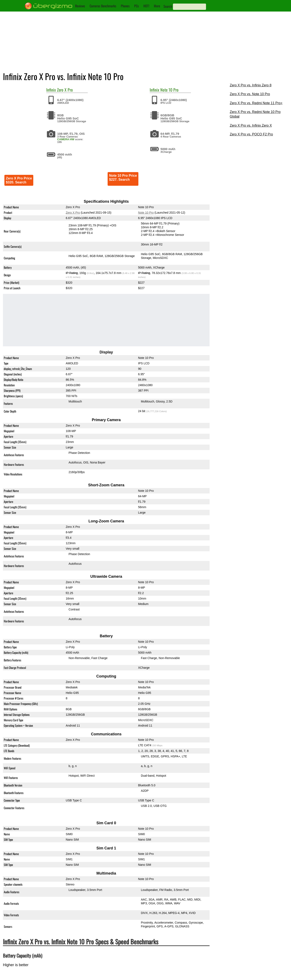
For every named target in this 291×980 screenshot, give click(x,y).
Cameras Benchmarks (103, 6)
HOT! (146, 6)
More (157, 6)
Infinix (51, 90)
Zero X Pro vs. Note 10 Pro (250, 94)
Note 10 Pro (169, 90)
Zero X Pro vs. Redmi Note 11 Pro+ (256, 103)
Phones (125, 6)
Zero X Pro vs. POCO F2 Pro (251, 134)
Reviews (80, 6)
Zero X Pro (65, 90)
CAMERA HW (66, 139)
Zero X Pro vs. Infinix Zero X (251, 125)
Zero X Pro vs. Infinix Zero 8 (250, 85)
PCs (136, 6)
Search (168, 6)
